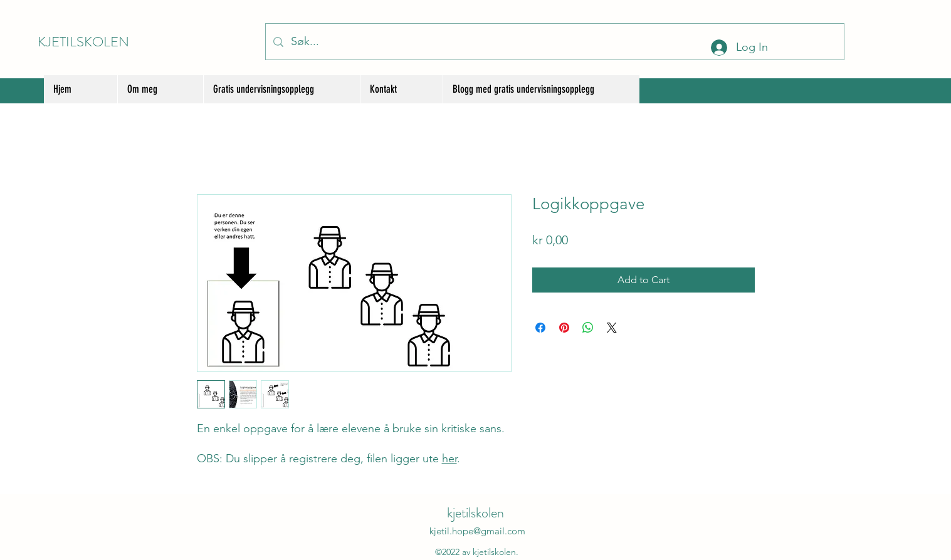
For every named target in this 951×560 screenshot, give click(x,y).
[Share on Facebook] (540, 328)
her (449, 459)
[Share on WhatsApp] (588, 328)
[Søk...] (554, 42)
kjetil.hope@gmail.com (477, 531)
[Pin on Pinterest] (564, 328)
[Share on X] (612, 328)
